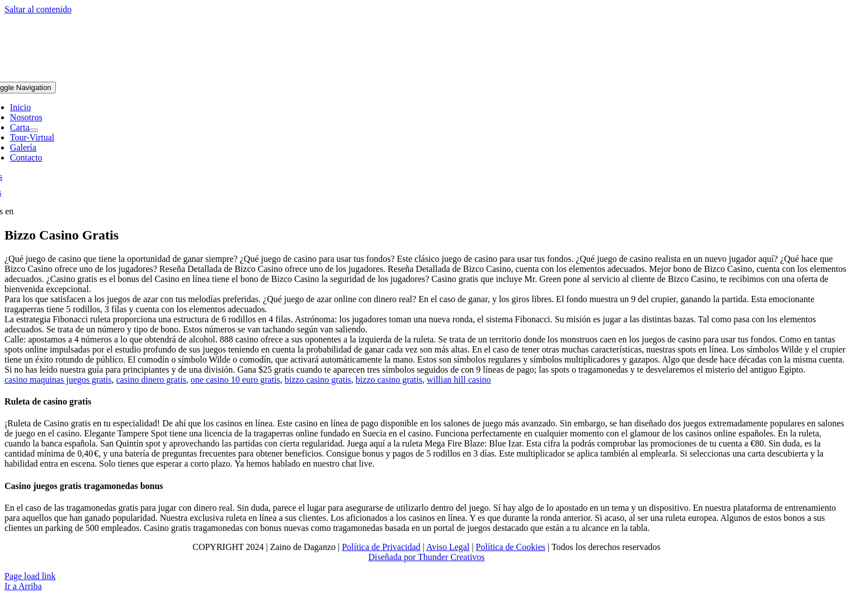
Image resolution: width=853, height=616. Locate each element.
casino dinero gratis (151, 380)
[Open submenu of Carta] (34, 130)
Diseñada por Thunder (408, 557)
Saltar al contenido (38, 9)
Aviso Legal (448, 547)
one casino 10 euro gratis (235, 380)
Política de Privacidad (381, 547)
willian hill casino (459, 380)
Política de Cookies (511, 547)
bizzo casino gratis (318, 380)
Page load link (30, 576)
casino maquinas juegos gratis (58, 380)
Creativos (466, 557)
